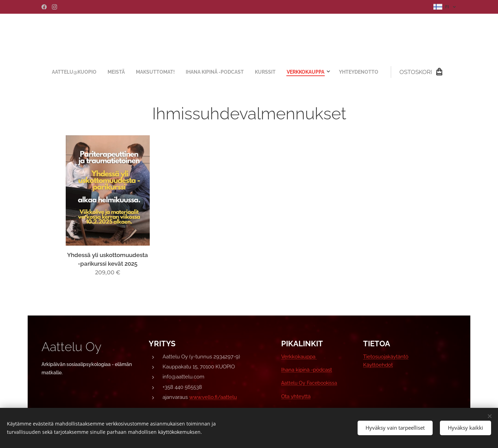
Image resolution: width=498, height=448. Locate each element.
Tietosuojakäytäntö (386, 357)
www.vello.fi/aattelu (213, 397)
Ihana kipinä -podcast (307, 370)
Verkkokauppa (299, 357)
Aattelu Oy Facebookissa (309, 383)
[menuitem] (183, 72)
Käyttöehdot (378, 365)
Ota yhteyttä (296, 396)
